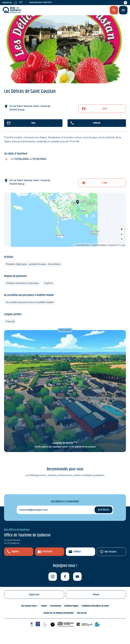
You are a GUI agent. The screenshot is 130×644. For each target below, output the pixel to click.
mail (33, 123)
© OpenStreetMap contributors (104, 245)
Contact (77, 552)
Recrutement (56, 606)
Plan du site (82, 613)
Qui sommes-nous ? (29, 606)
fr (96, 10)
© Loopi (122, 245)
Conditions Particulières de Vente (95, 606)
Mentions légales (71, 606)
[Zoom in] (122, 229)
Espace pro (34, 595)
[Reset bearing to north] (122, 239)
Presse (96, 595)
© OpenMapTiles (82, 245)
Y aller (105, 183)
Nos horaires (111, 552)
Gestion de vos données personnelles (59, 613)
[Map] (65, 220)
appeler (97, 123)
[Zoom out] (122, 234)
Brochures (48, 552)
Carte (105, 109)
